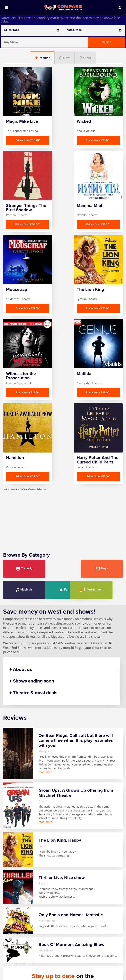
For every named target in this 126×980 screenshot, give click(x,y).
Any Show (13, 952)
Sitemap (12, 936)
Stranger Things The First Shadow (98, 956)
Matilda (52, 963)
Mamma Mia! (56, 957)
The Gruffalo (95, 965)
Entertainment (63, 462)
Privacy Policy (16, 931)
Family (22, 462)
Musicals (104, 440)
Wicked (91, 976)
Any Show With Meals (17, 959)
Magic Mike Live (58, 952)
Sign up (101, 867)
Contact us (14, 925)
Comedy (22, 440)
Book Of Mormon (13, 969)
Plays (63, 440)
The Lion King (96, 970)
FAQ (9, 920)
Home (11, 915)
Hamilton (13, 976)
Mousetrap (54, 974)
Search (107, 42)
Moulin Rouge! (57, 968)
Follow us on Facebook (84, 882)
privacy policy (95, 876)
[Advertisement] (63, 390)
